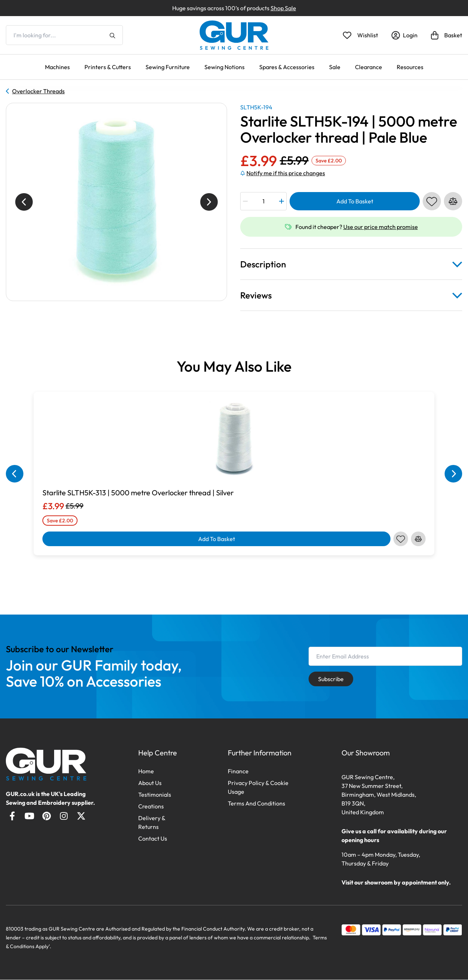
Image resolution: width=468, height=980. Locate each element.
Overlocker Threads (35, 91)
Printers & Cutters (108, 67)
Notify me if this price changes (283, 173)
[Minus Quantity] (246, 201)
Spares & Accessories (287, 67)
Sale (335, 67)
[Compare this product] (453, 201)
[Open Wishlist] (360, 35)
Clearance (369, 67)
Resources (410, 67)
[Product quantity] (264, 201)
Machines (57, 67)
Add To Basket (355, 201)
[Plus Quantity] (281, 201)
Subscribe (331, 679)
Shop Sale (283, 8)
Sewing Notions (224, 67)
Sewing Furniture (168, 67)
